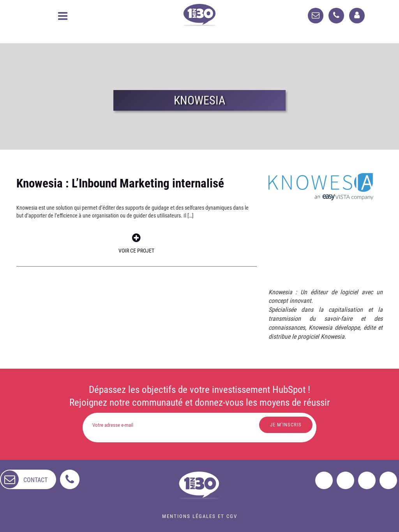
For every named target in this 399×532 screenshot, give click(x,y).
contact (35, 480)
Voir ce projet (136, 243)
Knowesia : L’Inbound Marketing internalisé (120, 183)
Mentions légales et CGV (200, 516)
